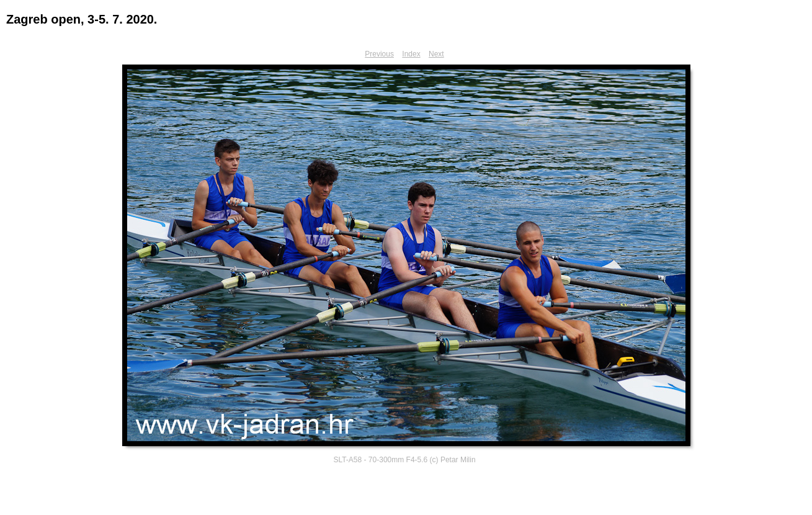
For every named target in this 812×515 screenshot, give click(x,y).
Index (411, 54)
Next (436, 54)
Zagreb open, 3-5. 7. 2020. (82, 19)
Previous (379, 54)
